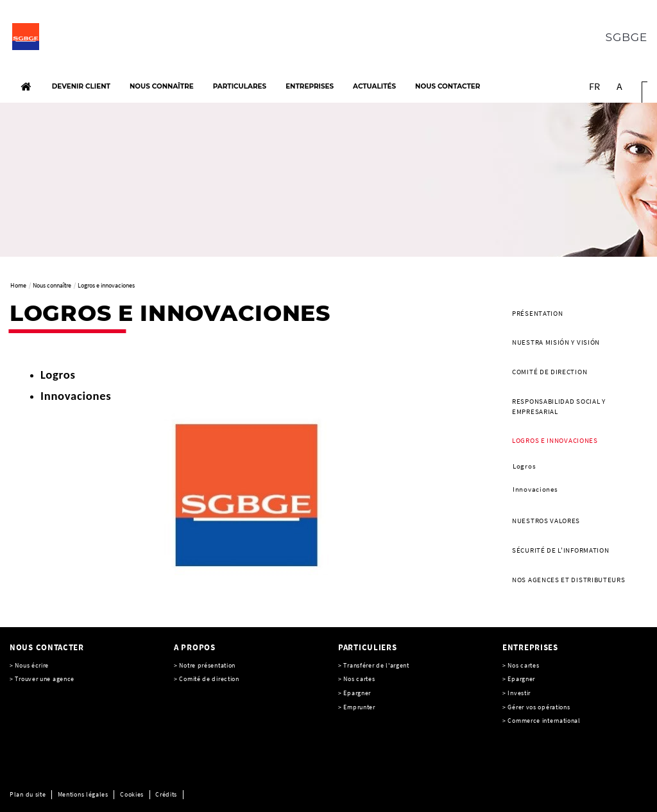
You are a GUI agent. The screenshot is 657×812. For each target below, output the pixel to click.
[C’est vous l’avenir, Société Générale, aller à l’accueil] (82, 40)
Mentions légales (83, 794)
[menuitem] (575, 314)
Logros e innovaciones (555, 440)
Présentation (537, 313)
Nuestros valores (546, 521)
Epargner (521, 679)
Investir (519, 693)
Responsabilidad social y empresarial (559, 406)
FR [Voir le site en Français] (595, 86)
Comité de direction (550, 372)
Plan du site (28, 794)
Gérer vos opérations (539, 707)
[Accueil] (26, 87)
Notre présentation (207, 665)
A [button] (620, 86)
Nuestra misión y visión (556, 342)
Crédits (166, 794)
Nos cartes (359, 679)
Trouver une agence (45, 679)
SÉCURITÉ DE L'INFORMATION (561, 550)
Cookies (132, 794)
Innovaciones (535, 489)
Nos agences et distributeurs (569, 580)
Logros (524, 466)
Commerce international (544, 721)
